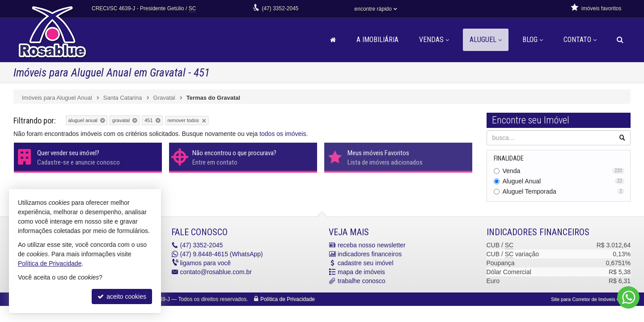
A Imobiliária (377, 40)
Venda (564, 171)
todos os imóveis (283, 134)
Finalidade (509, 158)
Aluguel (486, 40)
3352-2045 (280, 8)
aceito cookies (122, 297)
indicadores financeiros (370, 254)
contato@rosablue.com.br (216, 272)
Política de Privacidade (288, 299)
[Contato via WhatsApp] (628, 297)
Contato (580, 40)
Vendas (434, 40)
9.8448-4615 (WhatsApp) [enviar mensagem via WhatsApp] (222, 254)
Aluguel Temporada (564, 191)
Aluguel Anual (564, 181)
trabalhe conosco (362, 281)
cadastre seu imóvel (366, 263)
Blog (533, 40)
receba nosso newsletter (372, 245)
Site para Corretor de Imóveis (591, 299)
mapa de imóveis (361, 272)
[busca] (620, 40)
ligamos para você (206, 263)
